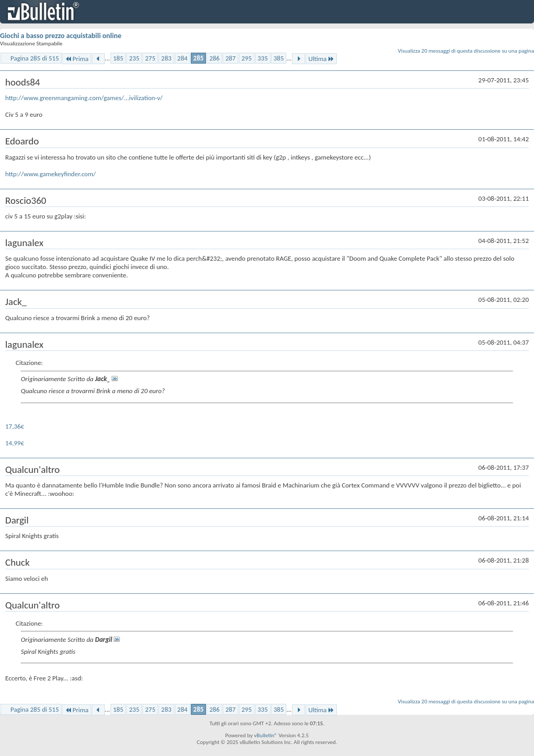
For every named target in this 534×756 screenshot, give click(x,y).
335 (263, 58)
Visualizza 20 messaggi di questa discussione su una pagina (466, 51)
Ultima (321, 59)
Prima (77, 59)
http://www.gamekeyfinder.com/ (51, 174)
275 (150, 58)
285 (199, 58)
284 (183, 58)
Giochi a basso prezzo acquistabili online (61, 36)
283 (166, 58)
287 (230, 58)
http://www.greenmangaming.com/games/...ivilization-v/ (84, 98)
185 (118, 58)
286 (214, 58)
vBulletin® (266, 735)
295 (247, 58)
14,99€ (15, 443)
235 (134, 58)
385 (279, 58)
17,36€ (15, 426)
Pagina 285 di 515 (35, 58)
